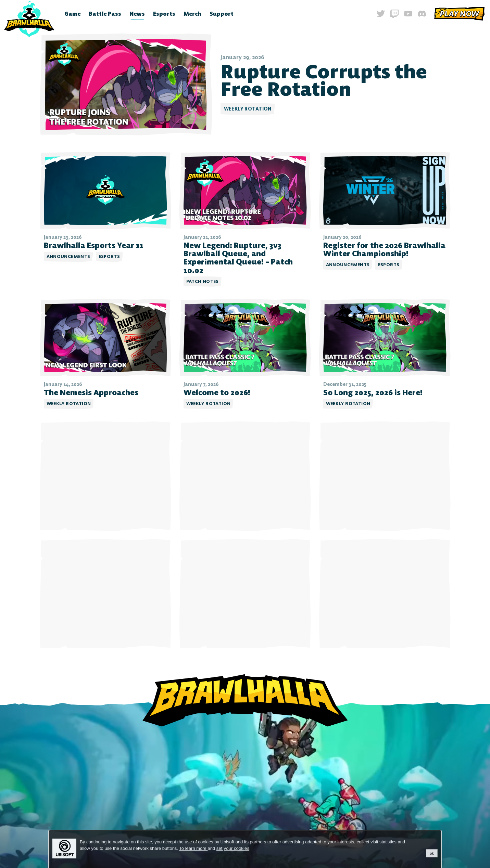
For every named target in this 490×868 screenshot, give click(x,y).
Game (72, 14)
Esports (164, 14)
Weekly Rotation (248, 109)
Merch (192, 14)
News (137, 14)
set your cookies (233, 848)
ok (432, 853)
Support (222, 14)
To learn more (193, 848)
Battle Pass (105, 14)
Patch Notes (203, 281)
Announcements (68, 256)
